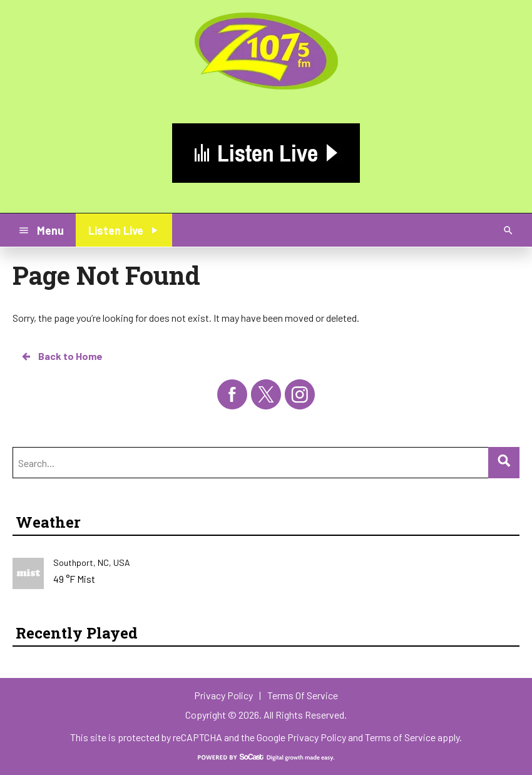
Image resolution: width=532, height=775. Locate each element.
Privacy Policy (317, 737)
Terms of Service (400, 737)
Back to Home (61, 356)
